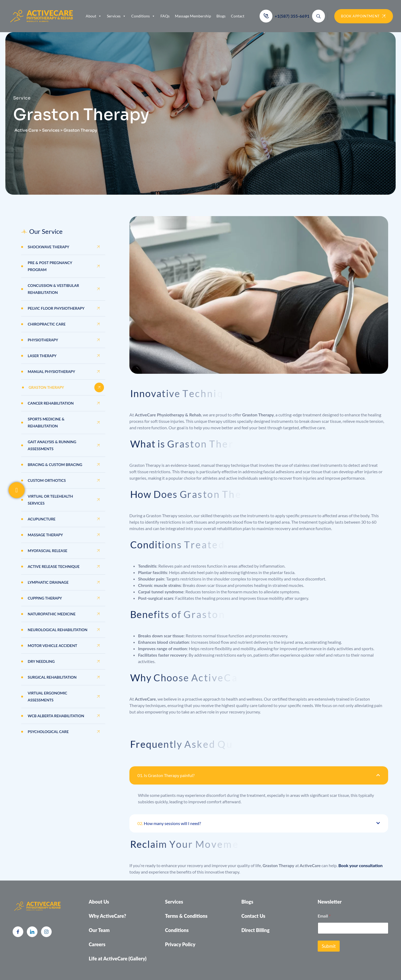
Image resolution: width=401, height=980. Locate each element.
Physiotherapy (43, 340)
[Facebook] (18, 932)
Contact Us (253, 916)
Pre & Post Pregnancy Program (50, 266)
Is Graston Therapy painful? (166, 775)
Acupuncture (42, 519)
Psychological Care (48, 732)
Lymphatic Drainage (48, 582)
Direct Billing (255, 930)
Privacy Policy (180, 944)
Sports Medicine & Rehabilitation (46, 422)
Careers (97, 944)
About (94, 16)
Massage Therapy (45, 535)
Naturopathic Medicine (52, 614)
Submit (329, 946)
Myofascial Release (48, 551)
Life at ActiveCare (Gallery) (118, 959)
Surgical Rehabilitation (52, 677)
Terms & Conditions (186, 916)
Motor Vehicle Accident (53, 646)
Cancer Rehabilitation (51, 403)
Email (324, 916)
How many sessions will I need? (169, 823)
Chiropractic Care (47, 324)
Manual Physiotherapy (52, 371)
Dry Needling (41, 661)
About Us (99, 902)
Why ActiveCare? (107, 916)
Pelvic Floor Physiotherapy (56, 308)
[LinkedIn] (32, 932)
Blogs (221, 16)
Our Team (99, 930)
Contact (238, 16)
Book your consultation (360, 865)
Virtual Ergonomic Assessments (48, 696)
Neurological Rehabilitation (58, 630)
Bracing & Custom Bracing (55, 465)
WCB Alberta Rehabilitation (56, 716)
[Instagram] (46, 932)
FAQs (165, 16)
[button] (259, 775)
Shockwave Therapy (49, 247)
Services (116, 16)
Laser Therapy (42, 356)
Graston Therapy (46, 387)
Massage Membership (193, 16)
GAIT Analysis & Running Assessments (52, 445)
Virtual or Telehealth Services (50, 500)
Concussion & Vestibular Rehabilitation (54, 289)
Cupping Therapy (45, 598)
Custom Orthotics (47, 480)
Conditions (143, 16)
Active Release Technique (54, 566)
